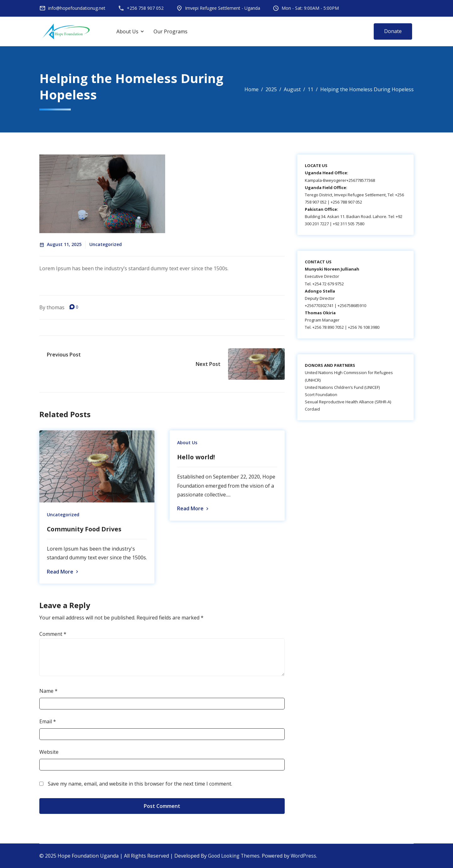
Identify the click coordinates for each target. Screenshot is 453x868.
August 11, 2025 (60, 244)
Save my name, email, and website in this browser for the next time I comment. (140, 784)
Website (49, 752)
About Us (127, 31)
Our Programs (171, 31)
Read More (63, 572)
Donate (393, 31)
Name (48, 691)
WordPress (306, 856)
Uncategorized (106, 244)
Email (48, 722)
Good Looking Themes (235, 856)
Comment (53, 634)
